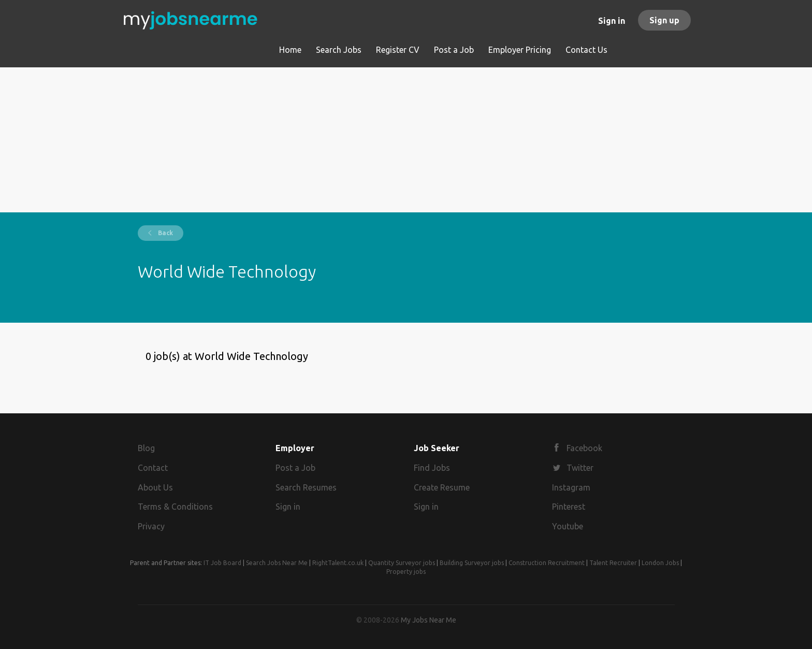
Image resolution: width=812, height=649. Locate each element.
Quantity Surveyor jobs (402, 563)
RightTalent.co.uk (338, 563)
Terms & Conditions (175, 507)
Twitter (580, 468)
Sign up (664, 20)
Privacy (151, 526)
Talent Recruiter (613, 563)
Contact (153, 468)
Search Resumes (306, 487)
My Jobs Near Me (429, 620)
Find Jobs (432, 468)
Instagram (571, 487)
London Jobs (660, 563)
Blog (146, 448)
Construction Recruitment (547, 563)
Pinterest (569, 507)
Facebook (584, 448)
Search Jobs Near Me (277, 563)
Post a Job (295, 468)
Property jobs (406, 572)
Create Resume (442, 487)
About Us (155, 487)
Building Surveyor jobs (472, 563)
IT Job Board (222, 563)
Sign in (612, 21)
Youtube (568, 526)
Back (165, 233)
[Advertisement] (406, 140)
